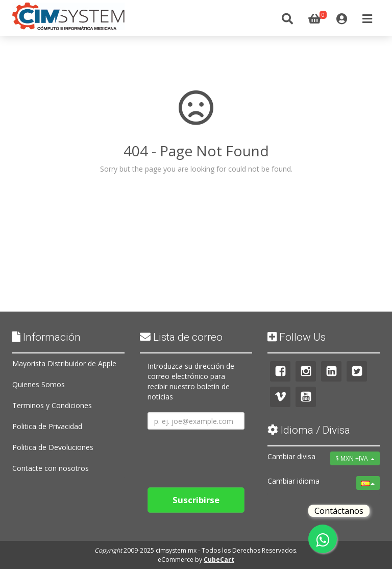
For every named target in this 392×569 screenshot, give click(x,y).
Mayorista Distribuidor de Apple (64, 363)
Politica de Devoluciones (53, 447)
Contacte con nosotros (51, 468)
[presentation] (225, 455)
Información (46, 337)
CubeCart (219, 560)
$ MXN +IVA (355, 458)
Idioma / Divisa (309, 430)
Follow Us (297, 337)
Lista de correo (181, 337)
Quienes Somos (39, 384)
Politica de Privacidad (47, 426)
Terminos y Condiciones (52, 405)
